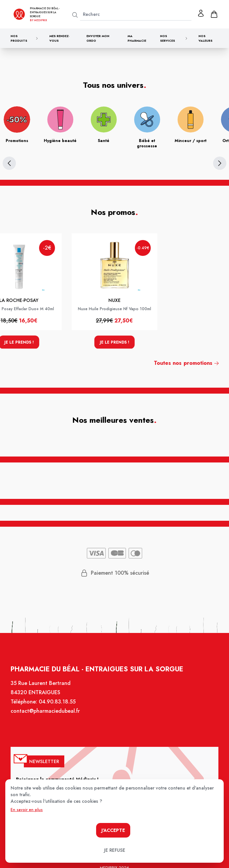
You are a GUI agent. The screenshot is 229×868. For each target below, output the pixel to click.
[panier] (214, 14)
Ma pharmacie (137, 38)
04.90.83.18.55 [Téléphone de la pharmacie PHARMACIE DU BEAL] (60, 709)
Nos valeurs (205, 38)
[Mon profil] (201, 13)
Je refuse (115, 850)
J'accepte (113, 830)
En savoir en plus (27, 810)
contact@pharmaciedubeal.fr (48, 718)
